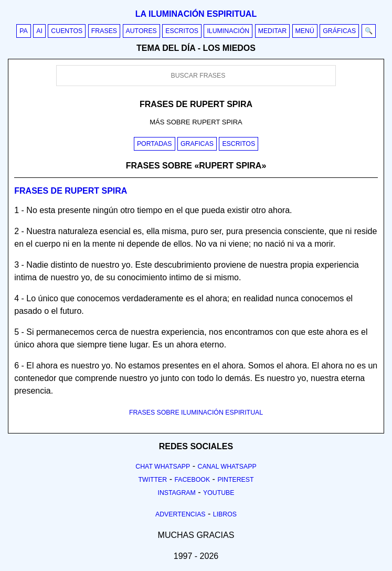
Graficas (197, 144)
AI (39, 31)
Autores (141, 31)
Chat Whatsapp (163, 467)
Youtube (219, 493)
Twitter (152, 480)
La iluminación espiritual (196, 14)
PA (24, 31)
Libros (225, 514)
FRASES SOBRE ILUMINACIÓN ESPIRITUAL (196, 413)
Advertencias (181, 514)
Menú (305, 31)
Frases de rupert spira (71, 191)
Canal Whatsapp (227, 467)
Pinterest (235, 480)
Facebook (192, 480)
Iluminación (228, 31)
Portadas (155, 144)
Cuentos (67, 31)
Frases (104, 31)
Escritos (182, 31)
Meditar (273, 31)
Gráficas (339, 31)
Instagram (176, 493)
